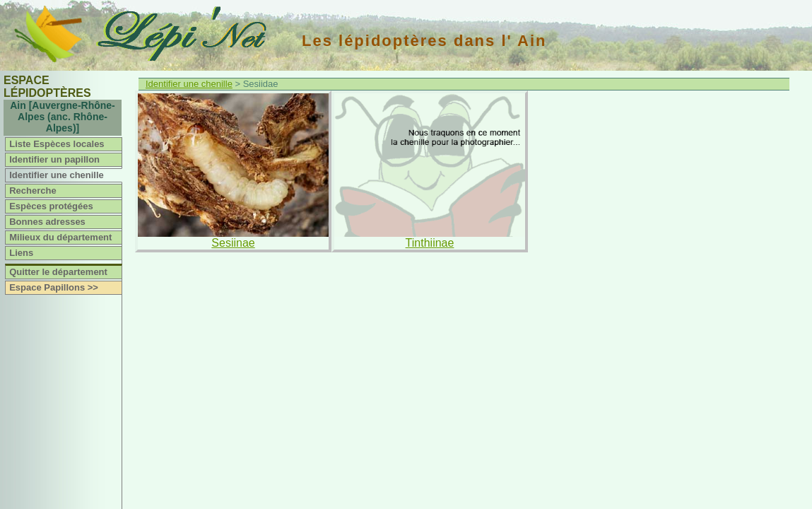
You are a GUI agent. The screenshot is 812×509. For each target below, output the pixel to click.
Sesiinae (233, 243)
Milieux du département (60, 237)
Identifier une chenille (57, 175)
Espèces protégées (51, 206)
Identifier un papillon (54, 159)
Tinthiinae (430, 243)
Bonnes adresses (47, 222)
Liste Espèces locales (57, 144)
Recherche (33, 191)
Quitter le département (58, 272)
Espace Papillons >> (54, 287)
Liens (21, 253)
